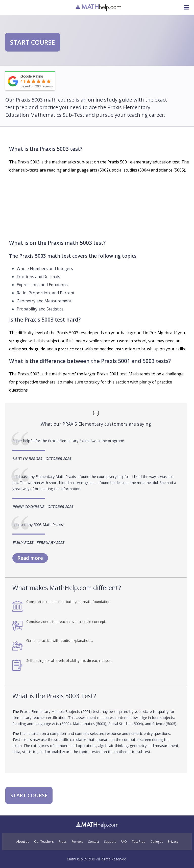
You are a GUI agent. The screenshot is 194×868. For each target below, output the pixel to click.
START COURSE (33, 42)
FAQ (124, 842)
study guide (34, 349)
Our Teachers (44, 842)
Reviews (77, 842)
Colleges (157, 842)
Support (110, 842)
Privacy (173, 842)
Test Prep (139, 842)
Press (63, 842)
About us (23, 842)
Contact (93, 842)
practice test (71, 349)
